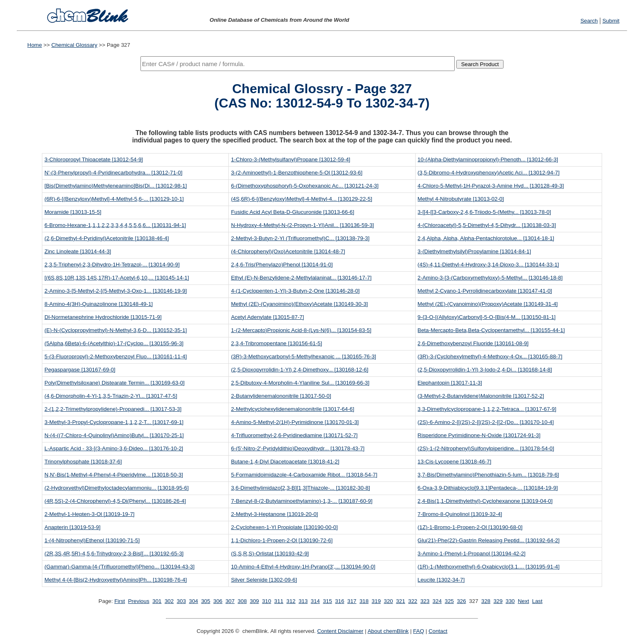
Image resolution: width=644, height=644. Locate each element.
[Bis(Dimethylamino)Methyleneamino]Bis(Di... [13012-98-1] (116, 186)
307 (230, 601)
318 (364, 601)
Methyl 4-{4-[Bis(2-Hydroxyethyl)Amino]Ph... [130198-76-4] (116, 580)
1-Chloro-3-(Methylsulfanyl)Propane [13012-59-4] (290, 159)
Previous (139, 601)
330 (510, 601)
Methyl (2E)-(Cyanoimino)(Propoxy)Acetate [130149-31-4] (488, 304)
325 (449, 601)
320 (388, 601)
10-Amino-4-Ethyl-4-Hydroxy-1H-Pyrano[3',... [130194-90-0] (303, 567)
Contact (438, 631)
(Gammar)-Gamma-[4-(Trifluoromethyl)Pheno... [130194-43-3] (119, 567)
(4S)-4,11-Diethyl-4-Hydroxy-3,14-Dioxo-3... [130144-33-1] (488, 265)
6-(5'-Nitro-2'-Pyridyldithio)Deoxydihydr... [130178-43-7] (298, 448)
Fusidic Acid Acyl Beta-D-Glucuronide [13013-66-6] (292, 212)
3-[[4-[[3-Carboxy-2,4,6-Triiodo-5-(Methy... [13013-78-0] (484, 212)
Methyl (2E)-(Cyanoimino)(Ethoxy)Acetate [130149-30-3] (299, 304)
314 (315, 601)
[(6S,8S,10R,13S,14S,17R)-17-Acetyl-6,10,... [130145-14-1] (117, 278)
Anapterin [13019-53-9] (72, 527)
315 (327, 601)
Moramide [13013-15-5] (73, 212)
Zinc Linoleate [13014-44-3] (78, 251)
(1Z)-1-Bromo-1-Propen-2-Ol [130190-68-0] (470, 527)
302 (169, 601)
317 (352, 601)
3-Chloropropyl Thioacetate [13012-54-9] (94, 159)
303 (181, 601)
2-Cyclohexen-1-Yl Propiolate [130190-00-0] (284, 527)
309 (254, 601)
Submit (611, 21)
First (120, 601)
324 (437, 601)
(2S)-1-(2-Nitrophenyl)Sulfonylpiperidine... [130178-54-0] (486, 448)
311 (279, 601)
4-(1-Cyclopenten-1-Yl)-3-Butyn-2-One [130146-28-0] (295, 291)
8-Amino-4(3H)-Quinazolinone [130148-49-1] (99, 304)
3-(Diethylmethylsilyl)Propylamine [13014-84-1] (474, 251)
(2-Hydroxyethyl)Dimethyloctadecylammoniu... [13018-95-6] (116, 488)
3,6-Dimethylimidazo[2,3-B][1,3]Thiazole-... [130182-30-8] (300, 488)
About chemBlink (388, 631)
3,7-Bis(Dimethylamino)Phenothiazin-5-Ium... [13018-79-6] (488, 475)
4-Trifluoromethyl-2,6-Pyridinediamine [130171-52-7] (294, 435)
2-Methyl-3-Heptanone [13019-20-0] (274, 514)
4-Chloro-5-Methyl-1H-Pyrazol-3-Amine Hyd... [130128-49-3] (491, 186)
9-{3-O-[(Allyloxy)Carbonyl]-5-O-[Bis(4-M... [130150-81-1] (487, 317)
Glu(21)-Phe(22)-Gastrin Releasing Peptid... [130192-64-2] (489, 540)
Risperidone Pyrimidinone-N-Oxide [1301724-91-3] (479, 435)
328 (486, 601)
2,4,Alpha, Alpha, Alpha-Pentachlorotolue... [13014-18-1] (486, 238)
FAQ (419, 631)
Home (35, 45)
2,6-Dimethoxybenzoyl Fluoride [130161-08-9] (473, 343)
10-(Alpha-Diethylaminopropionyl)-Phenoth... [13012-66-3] (488, 159)
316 (340, 601)
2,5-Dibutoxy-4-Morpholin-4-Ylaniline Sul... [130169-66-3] (300, 383)
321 (400, 601)
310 (267, 601)
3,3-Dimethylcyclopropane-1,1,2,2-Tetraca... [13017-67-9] (487, 409)
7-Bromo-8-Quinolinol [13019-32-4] (460, 514)
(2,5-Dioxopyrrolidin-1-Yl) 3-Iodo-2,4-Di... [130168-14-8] (485, 370)
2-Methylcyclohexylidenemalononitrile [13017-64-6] (292, 409)
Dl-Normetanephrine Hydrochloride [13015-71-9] (103, 317)
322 (413, 601)
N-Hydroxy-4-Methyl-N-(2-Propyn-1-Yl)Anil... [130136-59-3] (302, 225)
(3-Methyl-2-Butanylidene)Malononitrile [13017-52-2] (481, 396)
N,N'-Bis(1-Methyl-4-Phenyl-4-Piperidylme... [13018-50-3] (114, 475)
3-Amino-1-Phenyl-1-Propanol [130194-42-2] (472, 553)
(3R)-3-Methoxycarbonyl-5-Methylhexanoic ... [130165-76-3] (303, 356)
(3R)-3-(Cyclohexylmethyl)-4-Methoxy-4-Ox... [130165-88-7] (490, 356)
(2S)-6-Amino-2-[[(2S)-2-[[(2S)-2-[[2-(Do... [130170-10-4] (486, 422)
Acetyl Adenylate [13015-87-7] (267, 317)
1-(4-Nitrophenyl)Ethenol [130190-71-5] (92, 540)
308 (242, 601)
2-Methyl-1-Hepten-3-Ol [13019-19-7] (89, 514)
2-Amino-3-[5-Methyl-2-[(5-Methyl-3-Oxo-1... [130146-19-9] (116, 291)
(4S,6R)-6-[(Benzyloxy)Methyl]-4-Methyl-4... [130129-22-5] (301, 199)
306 (218, 601)
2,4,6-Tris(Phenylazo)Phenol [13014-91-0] (282, 265)
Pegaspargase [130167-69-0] (80, 370)
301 (157, 601)
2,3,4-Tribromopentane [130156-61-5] (276, 343)
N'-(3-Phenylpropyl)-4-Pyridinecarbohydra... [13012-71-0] (113, 173)
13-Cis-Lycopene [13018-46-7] (455, 462)
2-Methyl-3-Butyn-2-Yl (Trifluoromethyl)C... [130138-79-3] (300, 238)
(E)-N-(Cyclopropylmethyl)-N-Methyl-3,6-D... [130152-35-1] (116, 330)
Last (537, 601)
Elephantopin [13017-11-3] (450, 383)
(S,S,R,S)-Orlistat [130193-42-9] (270, 553)
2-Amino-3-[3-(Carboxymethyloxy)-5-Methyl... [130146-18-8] (490, 278)
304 (193, 601)
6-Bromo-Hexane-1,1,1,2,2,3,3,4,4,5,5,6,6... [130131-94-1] (115, 225)
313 (303, 601)
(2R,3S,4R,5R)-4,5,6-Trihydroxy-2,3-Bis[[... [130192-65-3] (114, 553)
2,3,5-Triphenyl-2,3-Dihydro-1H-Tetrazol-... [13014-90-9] (112, 265)
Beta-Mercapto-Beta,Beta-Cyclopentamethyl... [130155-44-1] (491, 330)
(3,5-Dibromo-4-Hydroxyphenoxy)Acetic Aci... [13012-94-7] (489, 173)
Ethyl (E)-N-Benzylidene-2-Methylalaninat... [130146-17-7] (301, 278)
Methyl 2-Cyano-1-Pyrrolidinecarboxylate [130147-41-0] (485, 291)
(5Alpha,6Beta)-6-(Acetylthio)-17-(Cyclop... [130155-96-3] (114, 343)
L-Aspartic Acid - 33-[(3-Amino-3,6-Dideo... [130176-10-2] (114, 448)
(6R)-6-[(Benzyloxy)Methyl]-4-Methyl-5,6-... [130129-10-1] (114, 199)
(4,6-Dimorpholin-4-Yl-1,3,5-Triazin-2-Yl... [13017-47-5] (111, 396)
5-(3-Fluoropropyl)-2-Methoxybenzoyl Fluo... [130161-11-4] (116, 356)
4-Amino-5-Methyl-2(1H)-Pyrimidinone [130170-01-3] (295, 422)
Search (589, 21)
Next (523, 601)
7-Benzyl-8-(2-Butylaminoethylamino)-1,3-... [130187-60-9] (301, 501)
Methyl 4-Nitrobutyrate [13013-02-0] (461, 199)
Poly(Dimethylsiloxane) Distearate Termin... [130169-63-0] (114, 383)
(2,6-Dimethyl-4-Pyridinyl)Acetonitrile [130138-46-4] (107, 238)
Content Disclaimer (340, 631)
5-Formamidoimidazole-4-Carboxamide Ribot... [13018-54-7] (304, 475)
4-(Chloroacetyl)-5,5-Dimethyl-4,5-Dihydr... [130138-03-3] (487, 225)
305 (206, 601)
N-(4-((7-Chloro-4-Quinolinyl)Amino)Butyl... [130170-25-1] (114, 435)
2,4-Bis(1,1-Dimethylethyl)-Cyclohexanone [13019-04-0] (485, 501)
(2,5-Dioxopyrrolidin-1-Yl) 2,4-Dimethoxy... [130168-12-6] (300, 370)
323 (425, 601)
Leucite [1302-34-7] (441, 580)
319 (376, 601)
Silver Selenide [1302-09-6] (264, 580)
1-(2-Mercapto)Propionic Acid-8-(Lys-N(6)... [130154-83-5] (301, 330)
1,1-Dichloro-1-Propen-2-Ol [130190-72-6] (282, 540)
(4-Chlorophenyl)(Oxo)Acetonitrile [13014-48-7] (288, 251)
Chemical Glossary (74, 45)
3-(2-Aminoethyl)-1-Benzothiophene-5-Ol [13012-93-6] (297, 173)
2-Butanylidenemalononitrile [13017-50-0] (281, 396)
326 (461, 601)
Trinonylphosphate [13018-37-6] (83, 462)
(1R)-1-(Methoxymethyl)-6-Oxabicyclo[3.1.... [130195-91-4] (489, 567)
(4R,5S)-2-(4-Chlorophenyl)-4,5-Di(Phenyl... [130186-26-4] (115, 501)
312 (291, 601)
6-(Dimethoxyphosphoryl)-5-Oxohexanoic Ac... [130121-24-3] (305, 186)
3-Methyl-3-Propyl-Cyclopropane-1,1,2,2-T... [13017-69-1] (114, 422)
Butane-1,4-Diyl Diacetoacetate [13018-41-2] (285, 462)
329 (498, 601)
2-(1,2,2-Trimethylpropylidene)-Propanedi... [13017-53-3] (113, 409)
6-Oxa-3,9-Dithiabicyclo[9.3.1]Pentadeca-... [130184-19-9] (488, 488)
